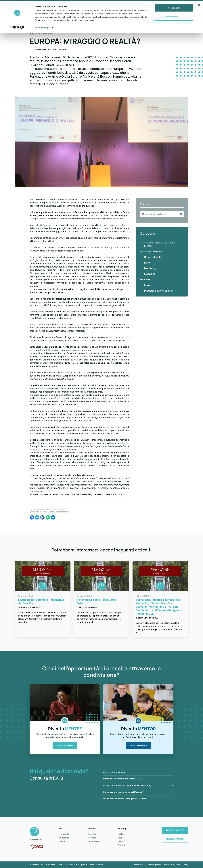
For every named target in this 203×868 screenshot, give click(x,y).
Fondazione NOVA (95, 865)
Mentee (92, 834)
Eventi (148, 279)
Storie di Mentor (153, 251)
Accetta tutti (174, 7)
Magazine (150, 274)
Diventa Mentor (138, 745)
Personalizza (174, 16)
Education (64, 838)
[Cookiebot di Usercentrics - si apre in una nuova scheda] (17, 27)
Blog (120, 838)
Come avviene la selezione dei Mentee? (123, 792)
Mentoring (150, 268)
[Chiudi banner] (199, 4)
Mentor (92, 838)
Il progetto (64, 834)
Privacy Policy (169, 865)
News (147, 263)
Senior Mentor (96, 841)
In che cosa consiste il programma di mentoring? (128, 785)
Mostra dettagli (42, 27)
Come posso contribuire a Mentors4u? (123, 779)
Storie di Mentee (154, 257)
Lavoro (148, 285)
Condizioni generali (154, 865)
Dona (120, 841)
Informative (139, 865)
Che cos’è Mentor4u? (114, 772)
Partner (122, 834)
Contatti (122, 845)
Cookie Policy (182, 865)
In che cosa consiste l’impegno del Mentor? (125, 799)
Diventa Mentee (65, 745)
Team (62, 841)
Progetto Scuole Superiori (159, 291)
